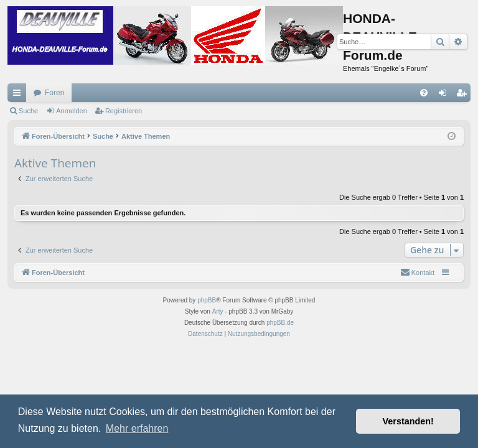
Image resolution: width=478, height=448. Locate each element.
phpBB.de (280, 323)
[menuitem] (424, 93)
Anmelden (72, 111)
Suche (28, 111)
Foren (54, 93)
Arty (218, 311)
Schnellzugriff (19, 95)
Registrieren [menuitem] (464, 95)
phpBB (207, 300)
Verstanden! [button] (408, 421)
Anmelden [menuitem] (445, 95)
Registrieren (124, 111)
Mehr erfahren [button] (137, 428)
